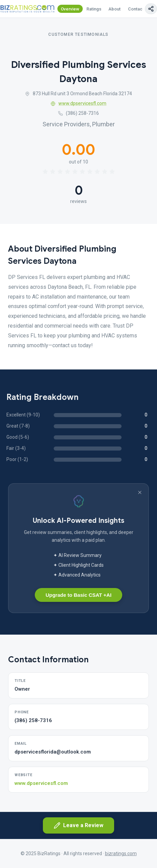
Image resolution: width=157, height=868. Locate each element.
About (114, 9)
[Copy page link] (151, 9)
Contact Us (139, 9)
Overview (70, 9)
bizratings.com (121, 853)
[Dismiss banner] (140, 492)
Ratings (94, 9)
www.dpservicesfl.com (79, 103)
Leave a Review (78, 825)
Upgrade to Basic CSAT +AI (78, 595)
